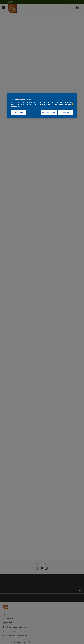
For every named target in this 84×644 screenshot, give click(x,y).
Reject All (65, 112)
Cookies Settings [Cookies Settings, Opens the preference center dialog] (19, 112)
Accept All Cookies (49, 112)
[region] (42, 106)
